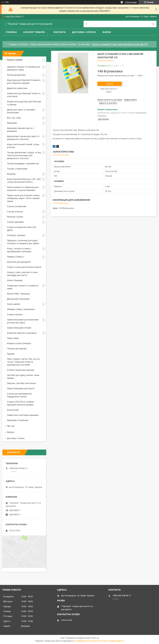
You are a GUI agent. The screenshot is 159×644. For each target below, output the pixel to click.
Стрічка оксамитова (17, 206)
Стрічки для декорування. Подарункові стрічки (20, 395)
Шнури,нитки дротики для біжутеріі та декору (24, 103)
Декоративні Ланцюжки (18, 299)
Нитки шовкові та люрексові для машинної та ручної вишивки (23, 189)
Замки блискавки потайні (19, 328)
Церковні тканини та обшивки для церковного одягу (24, 68)
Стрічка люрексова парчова (21, 370)
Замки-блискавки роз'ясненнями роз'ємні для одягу (23, 321)
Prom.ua (95, 638)
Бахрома (11, 174)
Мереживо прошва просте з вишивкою (20, 130)
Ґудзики (11, 354)
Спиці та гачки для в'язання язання (24, 267)
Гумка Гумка (13, 338)
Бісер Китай (13, 410)
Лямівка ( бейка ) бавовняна (21, 309)
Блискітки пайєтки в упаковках (22, 333)
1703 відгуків (131, 2)
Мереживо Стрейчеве (18, 420)
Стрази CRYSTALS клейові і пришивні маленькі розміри (21, 403)
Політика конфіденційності (112, 641)
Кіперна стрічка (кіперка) (19, 343)
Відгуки (10, 432)
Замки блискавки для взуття (21, 388)
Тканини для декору (17, 349)
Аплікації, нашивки (16, 235)
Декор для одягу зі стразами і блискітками (21, 111)
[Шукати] (153, 24)
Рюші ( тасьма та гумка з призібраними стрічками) (19, 250)
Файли (107, 32)
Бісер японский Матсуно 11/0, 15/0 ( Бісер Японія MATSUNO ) (24, 181)
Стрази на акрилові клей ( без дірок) (22, 229)
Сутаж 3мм (84, 44)
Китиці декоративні (16, 75)
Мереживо (12, 123)
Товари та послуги (18, 44)
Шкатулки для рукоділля (19, 262)
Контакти (60, 32)
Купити (110, 84)
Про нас (11, 426)
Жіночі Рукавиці (15, 280)
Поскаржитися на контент (86, 641)
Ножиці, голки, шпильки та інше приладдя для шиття (22, 274)
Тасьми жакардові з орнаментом (23, 164)
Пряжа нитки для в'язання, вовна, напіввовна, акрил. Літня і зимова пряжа (23, 198)
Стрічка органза (15, 314)
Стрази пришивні (15, 222)
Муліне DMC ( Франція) (18, 294)
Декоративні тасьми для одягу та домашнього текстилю (23, 138)
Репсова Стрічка (15, 217)
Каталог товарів (34, 32)
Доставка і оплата (84, 32)
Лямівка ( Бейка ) (15, 257)
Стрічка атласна (15, 212)
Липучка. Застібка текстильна (21, 383)
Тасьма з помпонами (17, 169)
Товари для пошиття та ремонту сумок (23, 287)
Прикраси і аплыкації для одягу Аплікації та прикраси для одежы (23, 242)
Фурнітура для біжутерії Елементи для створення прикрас (24, 82)
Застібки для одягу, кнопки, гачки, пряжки (23, 377)
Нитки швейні (14, 304)
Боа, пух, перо (14, 118)
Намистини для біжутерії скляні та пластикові (24, 95)
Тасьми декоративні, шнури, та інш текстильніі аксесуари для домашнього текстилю (24, 155)
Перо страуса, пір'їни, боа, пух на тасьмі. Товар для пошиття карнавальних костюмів (23, 362)
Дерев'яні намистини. (17, 88)
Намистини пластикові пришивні (23, 415)
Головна (11, 32)
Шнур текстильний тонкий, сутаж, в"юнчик (53, 44)
